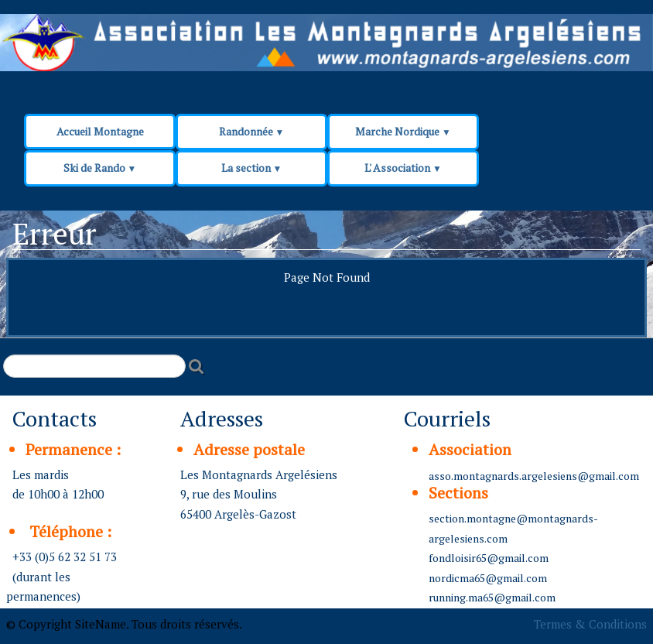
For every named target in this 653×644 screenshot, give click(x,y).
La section (252, 168)
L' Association (403, 168)
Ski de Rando (100, 168)
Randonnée (252, 131)
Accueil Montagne (100, 131)
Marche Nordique (403, 131)
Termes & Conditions (590, 624)
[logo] (296, 48)
